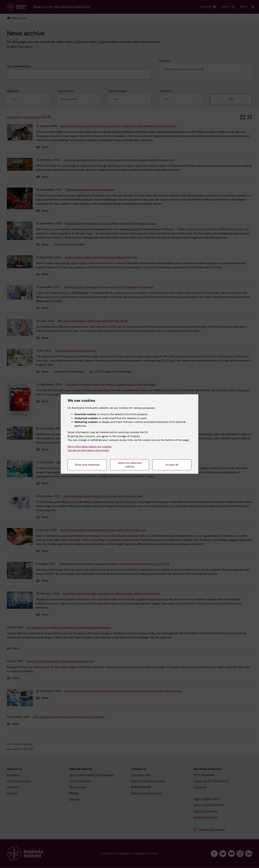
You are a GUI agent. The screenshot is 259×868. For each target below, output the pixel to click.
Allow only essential (87, 465)
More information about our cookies (90, 447)
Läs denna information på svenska (88, 450)
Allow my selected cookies (130, 465)
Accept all (172, 465)
